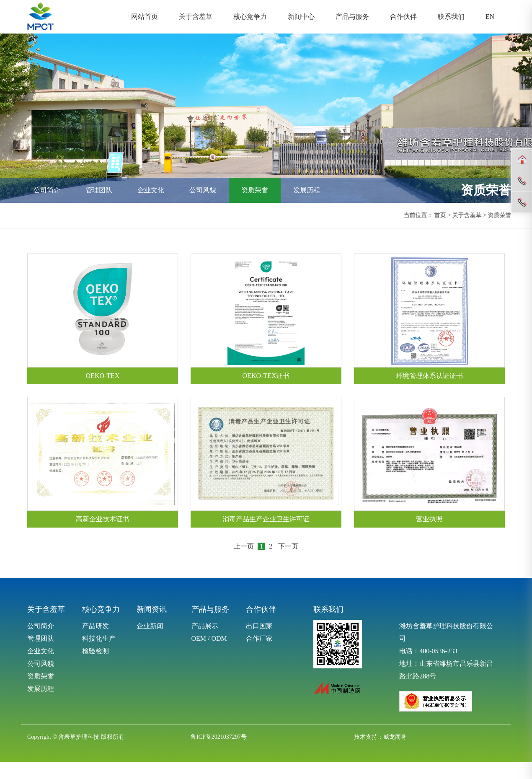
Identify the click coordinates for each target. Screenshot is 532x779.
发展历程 (307, 190)
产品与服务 (352, 17)
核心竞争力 (250, 17)
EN (490, 17)
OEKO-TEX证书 (266, 376)
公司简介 (47, 190)
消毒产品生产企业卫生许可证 (266, 519)
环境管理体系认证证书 (429, 376)
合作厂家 (259, 638)
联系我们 (451, 17)
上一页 (244, 546)
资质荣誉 (255, 190)
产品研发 (96, 626)
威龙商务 (395, 737)
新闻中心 (301, 17)
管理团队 (99, 190)
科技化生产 (99, 638)
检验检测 (96, 651)
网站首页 (145, 17)
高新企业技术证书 (103, 519)
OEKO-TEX (103, 376)
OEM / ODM (209, 638)
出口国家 (259, 626)
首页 (442, 215)
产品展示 (205, 626)
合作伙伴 (403, 17)
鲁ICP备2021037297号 (219, 737)
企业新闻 (150, 626)
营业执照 (429, 519)
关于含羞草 (196, 17)
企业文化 (151, 190)
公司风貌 (203, 190)
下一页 (288, 546)
